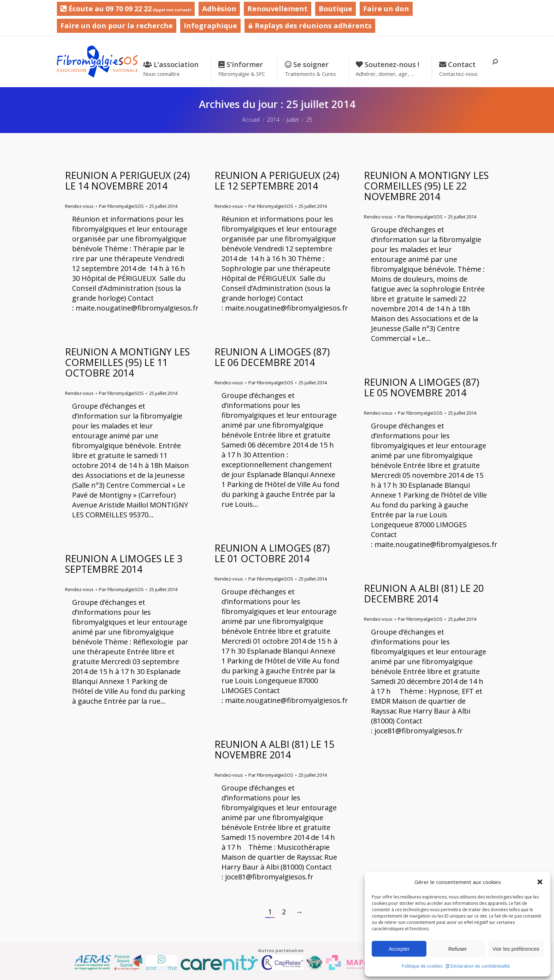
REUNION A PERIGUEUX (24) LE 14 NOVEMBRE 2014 (127, 181)
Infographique (210, 26)
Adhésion (219, 9)
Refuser (458, 949)
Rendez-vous (79, 206)
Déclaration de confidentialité (480, 966)
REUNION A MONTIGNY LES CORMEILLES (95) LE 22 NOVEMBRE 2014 (426, 186)
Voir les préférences (516, 949)
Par (121, 206)
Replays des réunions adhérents (310, 26)
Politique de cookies (422, 966)
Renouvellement (278, 9)
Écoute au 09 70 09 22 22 (126, 9)
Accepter (399, 949)
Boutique (335, 9)
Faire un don (386, 9)
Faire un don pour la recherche (117, 26)
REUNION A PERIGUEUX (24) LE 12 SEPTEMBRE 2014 (277, 181)
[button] (540, 882)
